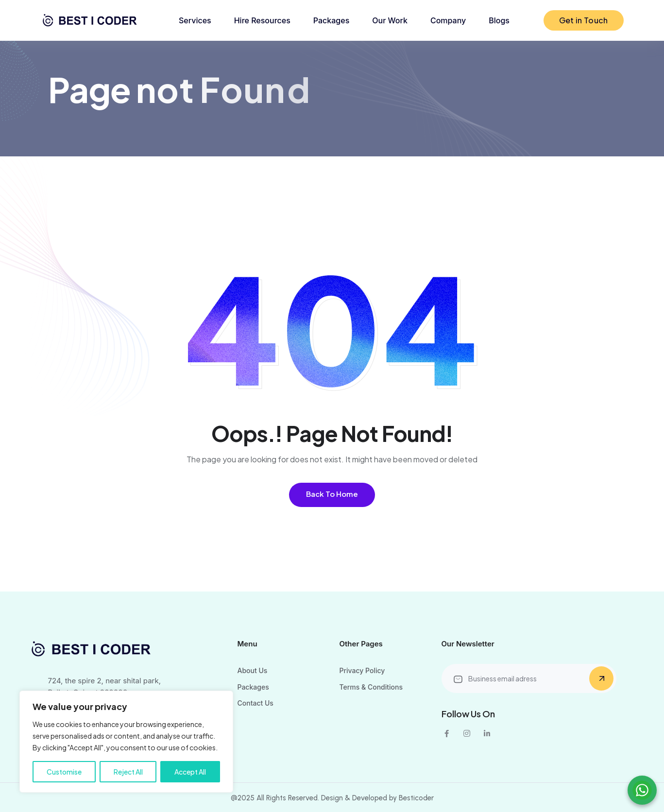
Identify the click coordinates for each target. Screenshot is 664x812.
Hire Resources (262, 20)
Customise (64, 772)
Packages (331, 20)
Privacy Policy (362, 670)
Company (448, 20)
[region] (126, 742)
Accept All (190, 772)
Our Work (390, 20)
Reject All (128, 772)
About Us (253, 670)
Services (195, 20)
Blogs (499, 20)
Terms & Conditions (371, 687)
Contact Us (255, 703)
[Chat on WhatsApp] (642, 790)
